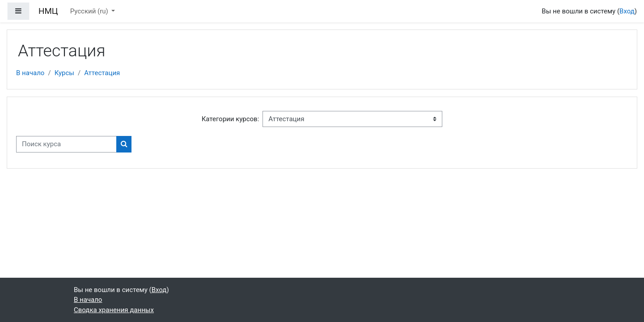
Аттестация (102, 73)
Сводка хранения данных (114, 310)
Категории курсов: (231, 119)
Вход (627, 11)
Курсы (64, 73)
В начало (30, 73)
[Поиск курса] (66, 144)
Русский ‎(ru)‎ (90, 11)
